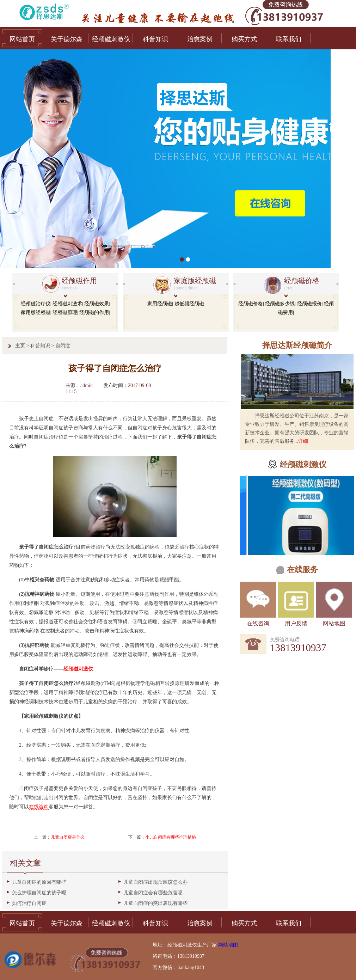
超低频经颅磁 (189, 304)
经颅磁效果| (97, 304)
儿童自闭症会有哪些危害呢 (153, 893)
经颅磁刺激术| (68, 304)
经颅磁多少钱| (280, 304)
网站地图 (334, 623)
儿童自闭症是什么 (68, 837)
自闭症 (63, 346)
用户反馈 (296, 623)
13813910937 (298, 648)
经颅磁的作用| (95, 313)
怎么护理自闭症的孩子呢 (39, 893)
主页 (20, 346)
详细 (303, 441)
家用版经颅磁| (36, 313)
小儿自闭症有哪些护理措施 (171, 837)
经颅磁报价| (310, 304)
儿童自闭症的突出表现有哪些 (155, 903)
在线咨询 (258, 623)
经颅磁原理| (65, 313)
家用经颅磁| (160, 304)
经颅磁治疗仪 (36, 304)
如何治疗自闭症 (29, 903)
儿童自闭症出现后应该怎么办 (155, 882)
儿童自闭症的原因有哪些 (39, 882)
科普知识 (40, 346)
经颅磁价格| (251, 304)
